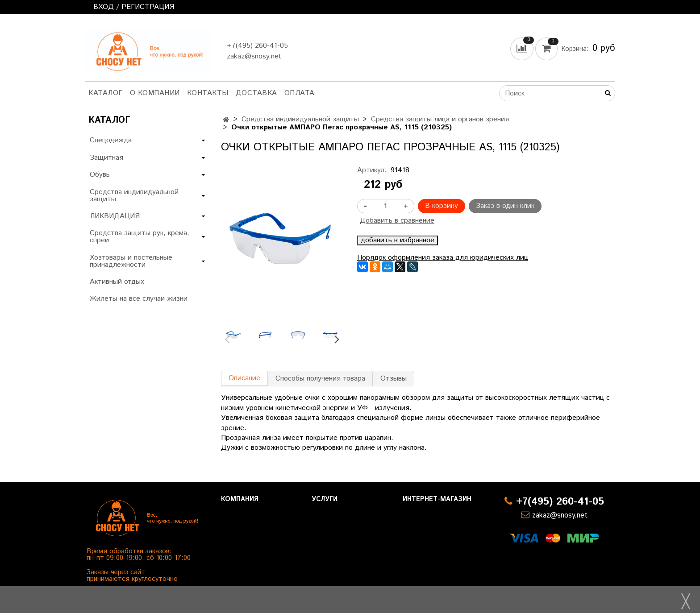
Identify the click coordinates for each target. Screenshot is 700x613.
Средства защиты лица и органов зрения (440, 119)
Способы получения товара (320, 379)
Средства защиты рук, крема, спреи (140, 237)
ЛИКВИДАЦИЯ (115, 216)
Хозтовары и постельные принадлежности (131, 261)
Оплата (300, 93)
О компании (155, 93)
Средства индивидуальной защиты (300, 119)
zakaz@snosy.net (254, 56)
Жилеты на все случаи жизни (139, 299)
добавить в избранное (398, 240)
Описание (244, 378)
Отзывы (394, 379)
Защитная (106, 158)
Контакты (208, 93)
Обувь (100, 175)
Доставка (256, 93)
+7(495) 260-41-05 (257, 46)
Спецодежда (111, 140)
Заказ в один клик (505, 206)
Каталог (106, 93)
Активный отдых (117, 282)
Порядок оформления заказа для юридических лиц (443, 258)
